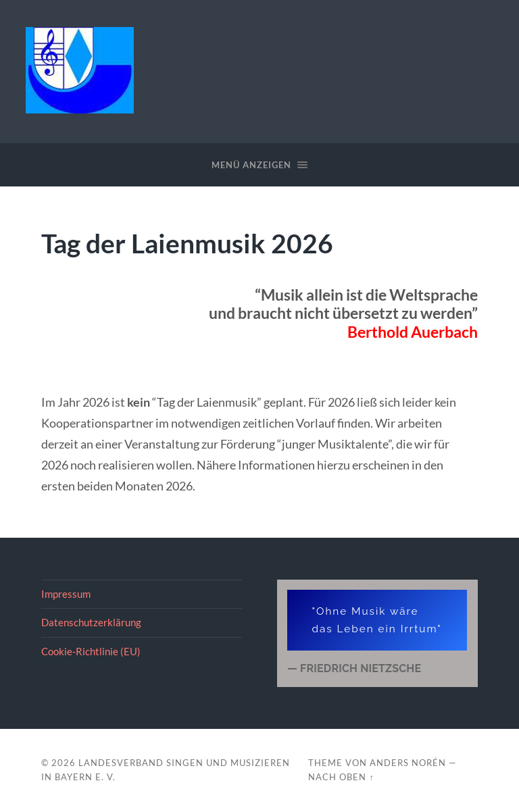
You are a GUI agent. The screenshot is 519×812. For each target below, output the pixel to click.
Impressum (66, 594)
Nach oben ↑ (341, 777)
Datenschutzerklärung (91, 622)
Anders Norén (408, 763)
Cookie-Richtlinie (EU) (91, 651)
